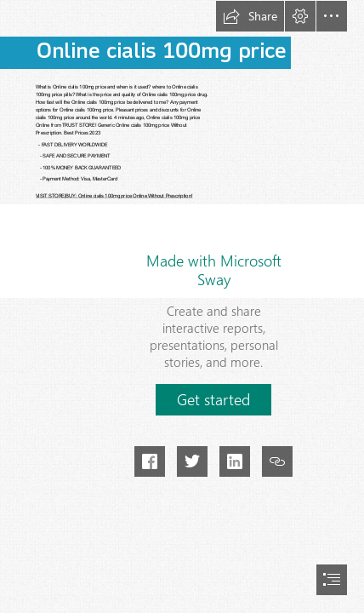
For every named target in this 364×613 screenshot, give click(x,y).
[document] (182, 306)
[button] (250, 16)
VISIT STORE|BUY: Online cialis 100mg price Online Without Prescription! (114, 195)
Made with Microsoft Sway (214, 270)
